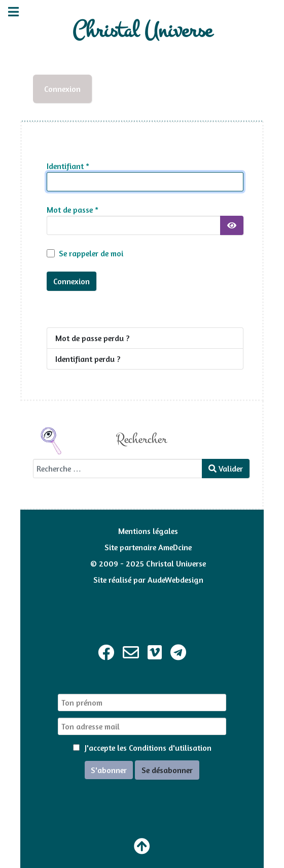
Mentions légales (148, 531)
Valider (226, 469)
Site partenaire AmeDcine (148, 547)
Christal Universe (142, 31)
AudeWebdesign (175, 580)
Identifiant (68, 166)
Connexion (62, 89)
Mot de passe (73, 210)
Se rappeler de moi (91, 253)
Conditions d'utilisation (170, 748)
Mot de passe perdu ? (92, 338)
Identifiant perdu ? (88, 359)
